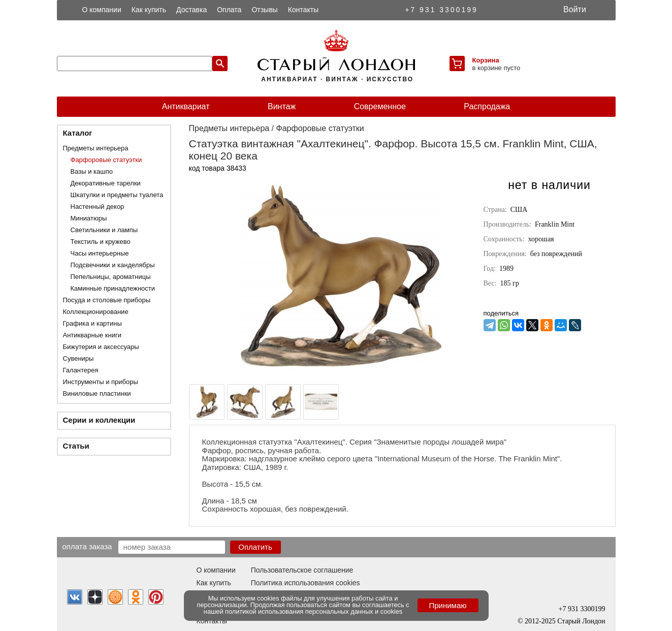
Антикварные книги (92, 335)
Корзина (486, 60)
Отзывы (264, 10)
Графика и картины (92, 323)
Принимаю (447, 605)
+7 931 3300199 (441, 10)
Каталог (78, 133)
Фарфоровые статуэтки (106, 160)
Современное (380, 106)
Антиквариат (186, 106)
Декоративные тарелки (106, 183)
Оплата (229, 10)
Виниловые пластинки (97, 393)
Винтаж (282, 106)
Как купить (149, 10)
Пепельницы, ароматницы (111, 277)
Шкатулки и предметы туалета (117, 195)
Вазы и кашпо (92, 171)
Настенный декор (98, 207)
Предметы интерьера (96, 148)
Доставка (191, 10)
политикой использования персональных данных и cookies (314, 611)
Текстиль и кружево (101, 242)
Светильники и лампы (104, 230)
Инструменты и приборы (101, 382)
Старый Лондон (581, 621)
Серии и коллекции (99, 420)
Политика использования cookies (306, 583)
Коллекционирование (96, 312)
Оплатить (255, 547)
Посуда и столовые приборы (107, 300)
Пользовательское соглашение (302, 570)
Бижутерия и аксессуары (101, 347)
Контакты (303, 10)
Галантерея (81, 370)
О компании (102, 10)
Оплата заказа (87, 546)
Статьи (76, 446)
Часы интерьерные (100, 253)
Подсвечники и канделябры (113, 265)
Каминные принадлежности (113, 288)
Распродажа (487, 106)
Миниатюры (89, 218)
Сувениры (78, 358)
